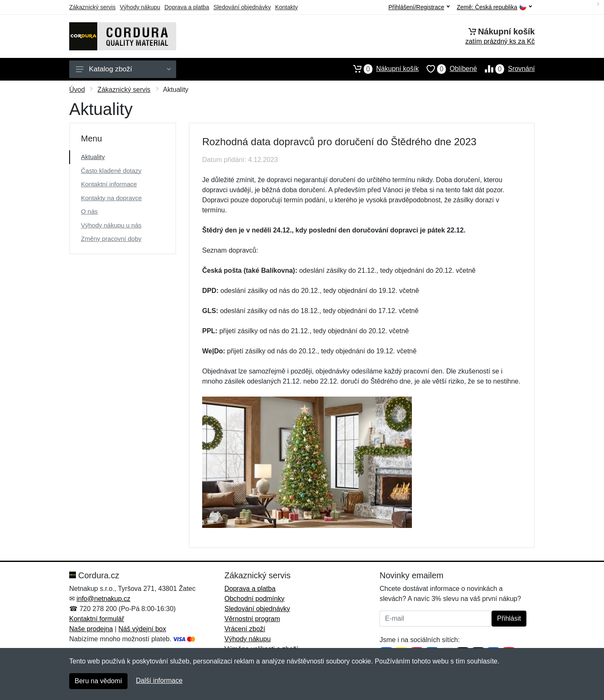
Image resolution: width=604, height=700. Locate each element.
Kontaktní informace (109, 184)
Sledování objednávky (242, 7)
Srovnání (506, 69)
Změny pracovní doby (111, 239)
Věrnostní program (252, 619)
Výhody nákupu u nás (111, 225)
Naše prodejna (91, 629)
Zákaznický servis (92, 7)
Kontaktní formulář (97, 619)
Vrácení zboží (245, 629)
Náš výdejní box (142, 629)
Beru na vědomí (98, 681)
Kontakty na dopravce (111, 198)
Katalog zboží (123, 69)
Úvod (77, 90)
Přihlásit (509, 618)
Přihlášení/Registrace (419, 7)
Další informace (159, 680)
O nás (89, 211)
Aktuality (93, 157)
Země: (494, 7)
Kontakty (286, 7)
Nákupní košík (382, 69)
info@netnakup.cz (103, 599)
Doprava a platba (187, 7)
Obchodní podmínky (254, 599)
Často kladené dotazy (111, 171)
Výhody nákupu (140, 7)
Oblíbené (448, 69)
